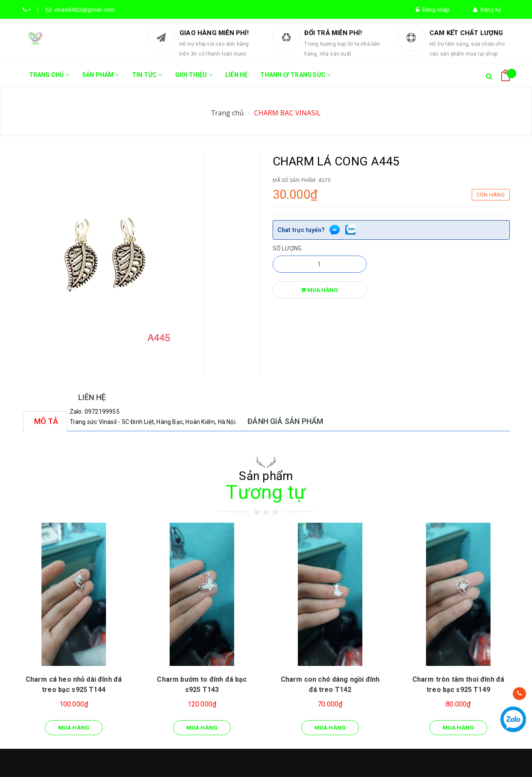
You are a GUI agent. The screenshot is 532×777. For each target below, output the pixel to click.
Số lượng (287, 248)
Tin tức (147, 79)
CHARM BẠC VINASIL (287, 113)
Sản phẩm (101, 79)
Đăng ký (487, 10)
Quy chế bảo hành (297, 649)
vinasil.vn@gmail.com (63, 706)
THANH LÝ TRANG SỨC (295, 79)
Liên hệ (236, 75)
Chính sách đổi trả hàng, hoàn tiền (319, 664)
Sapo (179, 760)
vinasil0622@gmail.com (83, 10)
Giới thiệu (194, 79)
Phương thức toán (298, 679)
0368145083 (51, 671)
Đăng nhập (433, 10)
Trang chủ (49, 79)
